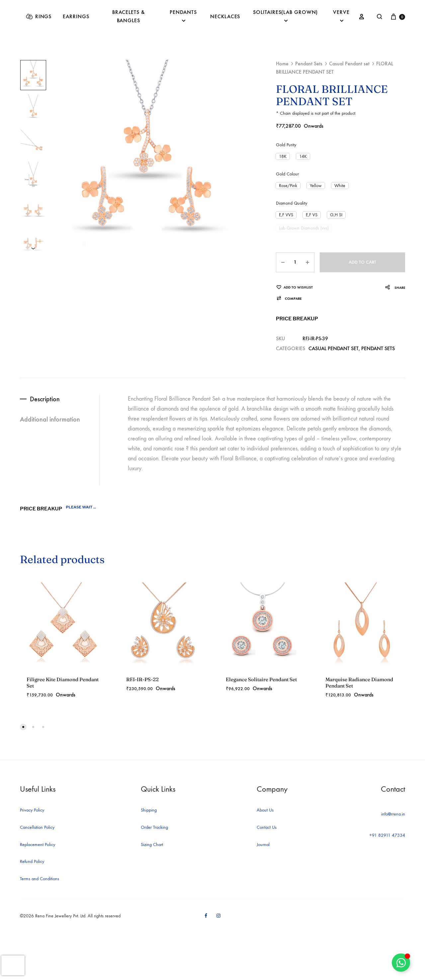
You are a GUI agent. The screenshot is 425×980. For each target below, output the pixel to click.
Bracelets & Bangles (128, 16)
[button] (283, 156)
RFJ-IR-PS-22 (142, 679)
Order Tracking (154, 827)
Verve (341, 16)
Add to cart (362, 262)
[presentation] (13, 965)
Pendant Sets (309, 64)
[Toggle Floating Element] (401, 963)
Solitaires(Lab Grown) (285, 16)
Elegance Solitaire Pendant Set (261, 679)
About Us (265, 810)
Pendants (183, 16)
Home (282, 64)
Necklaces (225, 16)
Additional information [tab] (50, 419)
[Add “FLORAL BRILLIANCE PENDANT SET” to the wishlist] (295, 287)
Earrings (76, 16)
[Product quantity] (295, 262)
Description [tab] (45, 399)
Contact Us (267, 827)
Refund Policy (32, 861)
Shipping (149, 810)
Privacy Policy (32, 810)
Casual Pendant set (349, 64)
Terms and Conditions (40, 879)
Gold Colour (287, 174)
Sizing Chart (152, 845)
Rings (39, 17)
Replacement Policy (38, 845)
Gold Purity (286, 145)
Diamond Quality (292, 203)
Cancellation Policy (37, 827)
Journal (263, 845)
